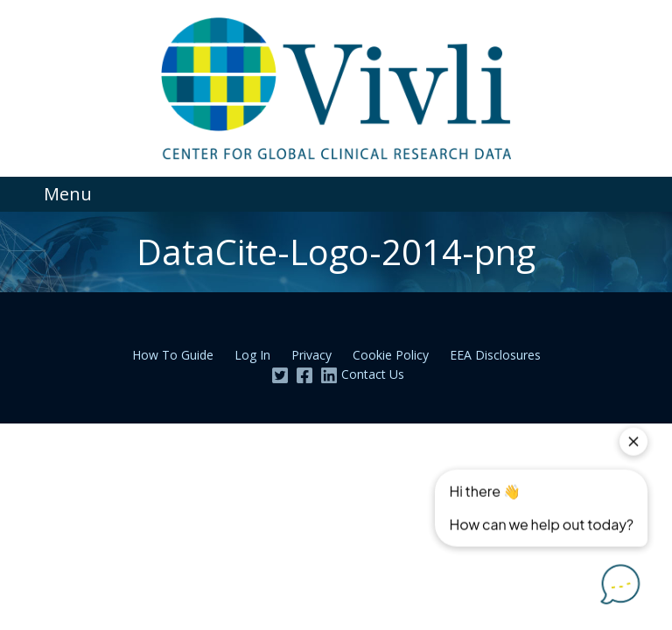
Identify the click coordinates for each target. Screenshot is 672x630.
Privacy (311, 355)
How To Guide (173, 355)
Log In (252, 355)
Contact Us (373, 374)
